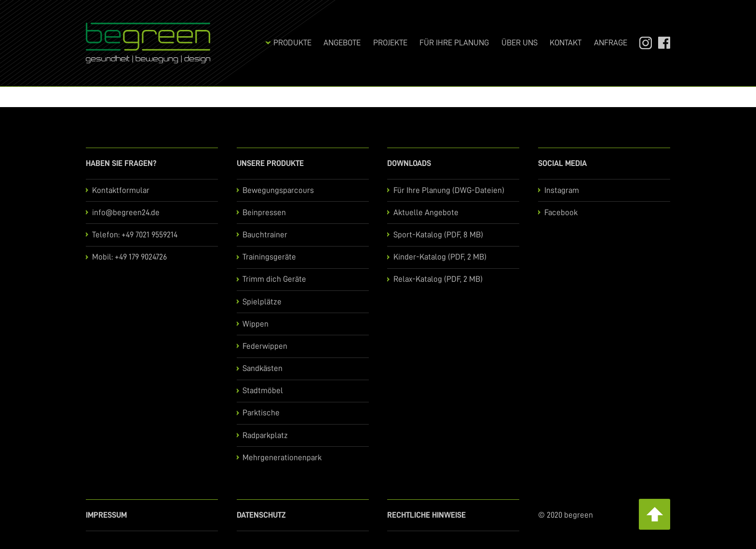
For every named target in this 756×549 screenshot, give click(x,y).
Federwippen (265, 346)
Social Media (562, 163)
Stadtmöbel (263, 391)
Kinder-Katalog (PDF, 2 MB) (440, 257)
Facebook (660, 43)
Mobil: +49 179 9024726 (129, 257)
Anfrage (611, 43)
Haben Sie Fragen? (121, 163)
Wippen (256, 324)
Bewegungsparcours (278, 190)
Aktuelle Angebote (426, 213)
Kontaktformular (121, 190)
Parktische (261, 413)
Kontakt (566, 43)
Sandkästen (263, 368)
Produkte (292, 43)
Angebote (342, 43)
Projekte (390, 43)
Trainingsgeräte (269, 257)
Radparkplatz (265, 435)
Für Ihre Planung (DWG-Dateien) (449, 190)
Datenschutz (261, 515)
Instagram (641, 43)
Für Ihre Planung (454, 43)
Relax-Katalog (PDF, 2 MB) (438, 279)
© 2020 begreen (566, 515)
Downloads (409, 163)
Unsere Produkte (270, 163)
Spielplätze (262, 302)
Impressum (106, 515)
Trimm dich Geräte (274, 279)
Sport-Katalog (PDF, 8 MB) (438, 235)
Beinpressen (264, 213)
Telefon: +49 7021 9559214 (135, 235)
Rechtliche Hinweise (426, 515)
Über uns (520, 43)
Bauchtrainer (265, 235)
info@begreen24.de (126, 213)
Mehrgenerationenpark (282, 458)
